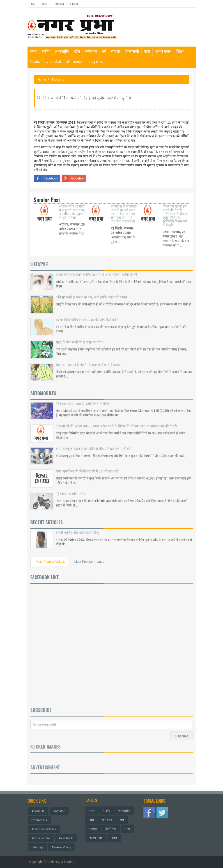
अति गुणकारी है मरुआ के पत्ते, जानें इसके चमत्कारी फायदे (91, 292)
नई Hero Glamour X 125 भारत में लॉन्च (82, 398)
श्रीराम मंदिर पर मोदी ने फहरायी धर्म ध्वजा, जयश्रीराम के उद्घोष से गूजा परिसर (72, 207)
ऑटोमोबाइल (75, 62)
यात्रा (147, 51)
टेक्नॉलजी (132, 51)
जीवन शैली (53, 62)
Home (33, 4)
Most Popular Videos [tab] (50, 562)
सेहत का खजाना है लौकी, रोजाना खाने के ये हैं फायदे (88, 360)
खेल (77, 51)
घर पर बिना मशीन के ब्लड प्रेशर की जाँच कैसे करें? (87, 315)
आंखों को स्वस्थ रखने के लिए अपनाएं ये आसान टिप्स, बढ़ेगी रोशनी (96, 270)
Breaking (58, 80)
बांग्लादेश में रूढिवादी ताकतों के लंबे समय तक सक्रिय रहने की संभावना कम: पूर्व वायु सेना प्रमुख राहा (124, 209)
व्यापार (116, 51)
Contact (59, 4)
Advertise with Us (46, 829)
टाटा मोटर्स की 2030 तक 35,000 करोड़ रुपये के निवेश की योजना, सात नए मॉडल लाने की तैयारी (116, 421)
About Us (41, 811)
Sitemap (40, 847)
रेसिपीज (35, 62)
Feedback (68, 838)
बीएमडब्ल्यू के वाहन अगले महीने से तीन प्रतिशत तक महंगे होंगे (94, 444)
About (45, 4)
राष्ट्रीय (46, 51)
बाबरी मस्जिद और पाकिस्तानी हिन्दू (77, 527)
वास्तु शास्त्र (96, 62)
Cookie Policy (64, 847)
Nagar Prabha (65, 862)
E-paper (75, 4)
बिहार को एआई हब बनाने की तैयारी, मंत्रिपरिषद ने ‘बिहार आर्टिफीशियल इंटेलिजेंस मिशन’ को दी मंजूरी (175, 211)
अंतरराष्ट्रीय (62, 51)
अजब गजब (163, 51)
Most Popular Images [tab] (89, 562)
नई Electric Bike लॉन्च (71, 489)
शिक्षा (180, 51)
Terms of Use (43, 838)
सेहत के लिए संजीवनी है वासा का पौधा (79, 337)
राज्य (33, 51)
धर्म (104, 51)
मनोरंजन (91, 51)
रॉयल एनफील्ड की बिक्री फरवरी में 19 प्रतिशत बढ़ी (87, 466)
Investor (62, 811)
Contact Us (42, 820)
